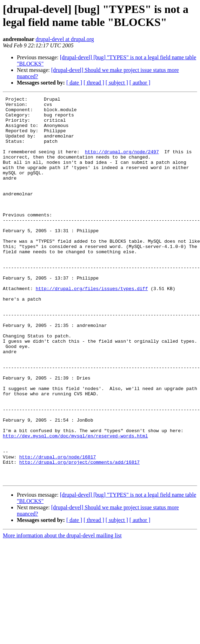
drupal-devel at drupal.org (65, 39)
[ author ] (140, 83)
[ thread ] (94, 83)
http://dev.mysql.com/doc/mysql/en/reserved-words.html (75, 504)
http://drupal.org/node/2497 (122, 163)
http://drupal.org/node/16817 (58, 529)
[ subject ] (117, 83)
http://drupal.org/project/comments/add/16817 (79, 536)
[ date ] (74, 83)
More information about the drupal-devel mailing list (62, 612)
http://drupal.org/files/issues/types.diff (92, 327)
